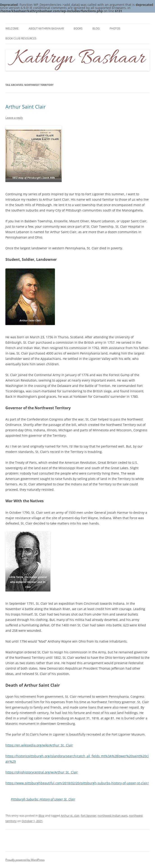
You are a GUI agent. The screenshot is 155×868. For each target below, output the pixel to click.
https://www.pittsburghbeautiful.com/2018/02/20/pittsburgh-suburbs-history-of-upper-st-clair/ (77, 783)
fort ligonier (89, 816)
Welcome (12, 28)
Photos (115, 28)
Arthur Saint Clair (26, 107)
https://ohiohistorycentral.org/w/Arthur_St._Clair (42, 772)
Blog (96, 28)
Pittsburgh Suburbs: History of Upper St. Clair (43, 799)
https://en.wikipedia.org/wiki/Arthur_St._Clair (39, 745)
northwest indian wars (113, 816)
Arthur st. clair (70, 816)
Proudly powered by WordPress (25, 860)
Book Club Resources (21, 38)
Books (78, 28)
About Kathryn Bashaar (46, 28)
